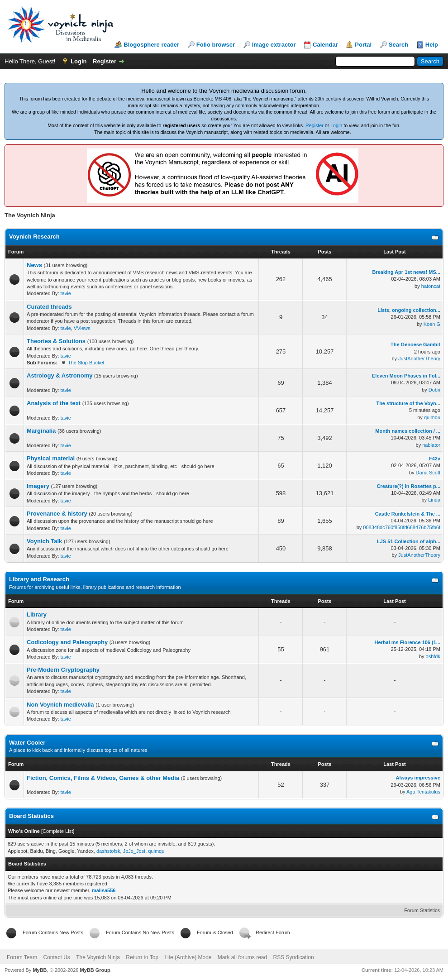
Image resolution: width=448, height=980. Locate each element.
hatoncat (431, 286)
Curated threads (49, 307)
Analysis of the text (54, 403)
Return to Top (142, 957)
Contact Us (56, 957)
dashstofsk (108, 851)
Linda (434, 500)
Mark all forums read (242, 957)
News (34, 265)
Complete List (58, 831)
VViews (82, 328)
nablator (431, 445)
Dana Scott (428, 473)
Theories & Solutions (56, 341)
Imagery (38, 486)
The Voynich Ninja (98, 957)
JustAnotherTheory (419, 359)
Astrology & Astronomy (60, 375)
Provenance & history (57, 514)
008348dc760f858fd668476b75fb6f (402, 527)
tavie (66, 293)
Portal (363, 45)
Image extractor (274, 45)
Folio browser (216, 45)
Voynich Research (34, 237)
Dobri (434, 390)
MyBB (40, 970)
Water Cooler (27, 743)
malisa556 (104, 890)
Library (37, 614)
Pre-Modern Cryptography (63, 670)
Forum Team (22, 957)
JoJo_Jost (134, 851)
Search (398, 45)
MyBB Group (95, 970)
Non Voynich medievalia (60, 705)
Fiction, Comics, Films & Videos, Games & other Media (103, 778)
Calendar (325, 45)
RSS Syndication (294, 957)
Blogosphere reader (151, 45)
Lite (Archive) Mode (188, 957)
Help (432, 45)
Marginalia (41, 431)
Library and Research (39, 579)
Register (105, 61)
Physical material (51, 458)
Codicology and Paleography (67, 642)
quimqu (432, 417)
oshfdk (433, 656)
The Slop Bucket (86, 363)
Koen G (432, 324)
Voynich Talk (44, 541)
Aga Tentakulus (423, 792)
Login (79, 61)
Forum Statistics (422, 910)
